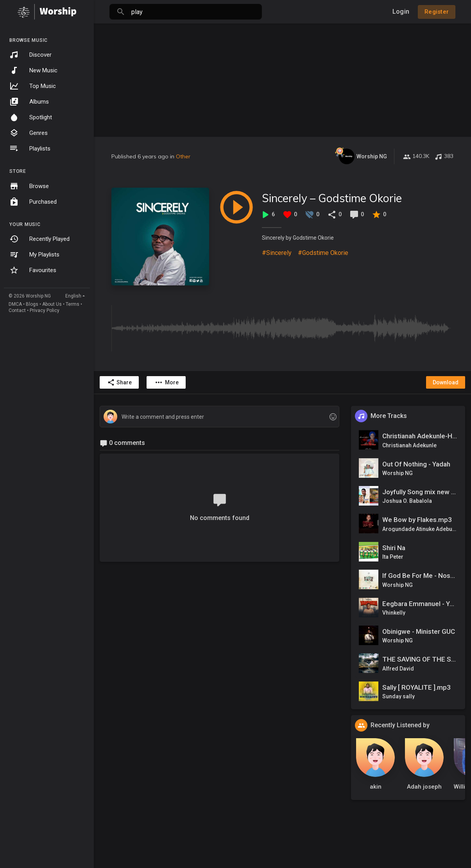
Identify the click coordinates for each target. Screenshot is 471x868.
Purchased (33, 202)
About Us (52, 304)
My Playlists (34, 255)
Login (401, 12)
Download (446, 382)
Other (183, 156)
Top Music (33, 86)
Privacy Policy (45, 310)
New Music (33, 70)
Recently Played (39, 239)
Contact (17, 310)
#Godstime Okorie (323, 253)
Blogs (32, 304)
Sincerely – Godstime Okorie (332, 198)
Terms (73, 304)
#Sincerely (277, 253)
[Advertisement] (282, 78)
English (73, 296)
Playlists (30, 149)
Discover (30, 55)
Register (437, 12)
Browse (29, 186)
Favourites (33, 270)
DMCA (15, 304)
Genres (29, 133)
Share (119, 382)
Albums (29, 102)
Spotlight (31, 117)
